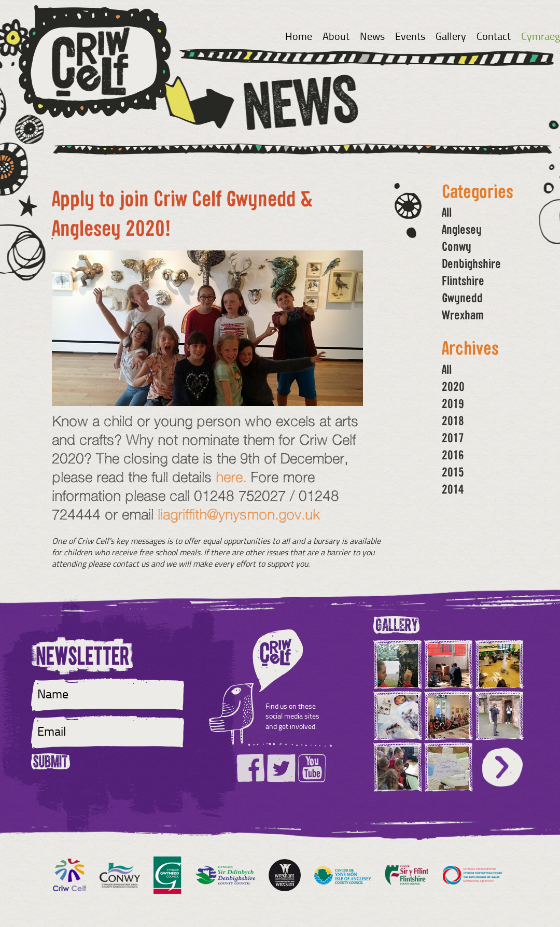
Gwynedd (462, 298)
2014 (453, 489)
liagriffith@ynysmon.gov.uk (239, 514)
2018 (453, 420)
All (447, 212)
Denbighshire (471, 263)
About (336, 36)
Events (410, 36)
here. (231, 477)
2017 (453, 438)
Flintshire (463, 280)
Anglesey (462, 229)
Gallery (451, 36)
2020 (453, 386)
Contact (494, 36)
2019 (453, 403)
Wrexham (463, 315)
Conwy (457, 246)
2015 (453, 472)
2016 (453, 455)
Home (299, 36)
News (372, 36)
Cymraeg (541, 36)
